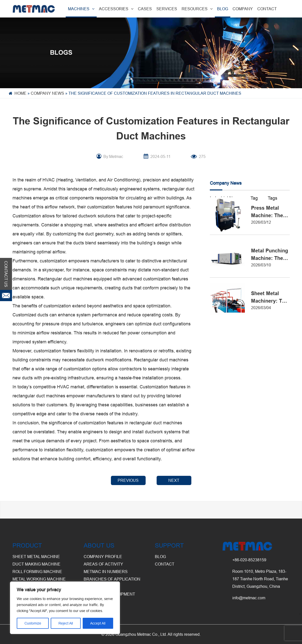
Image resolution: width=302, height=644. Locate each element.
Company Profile (103, 557)
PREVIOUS (128, 480)
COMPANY (243, 9)
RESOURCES (197, 9)
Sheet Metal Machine (36, 557)
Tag (254, 198)
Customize (33, 623)
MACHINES (81, 9)
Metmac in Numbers (106, 572)
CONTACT (267, 9)
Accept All (98, 623)
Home (20, 93)
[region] (65, 608)
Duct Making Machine (36, 564)
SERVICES (167, 9)
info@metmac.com (249, 598)
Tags (273, 198)
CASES (145, 9)
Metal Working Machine (39, 579)
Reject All (66, 623)
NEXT (174, 480)
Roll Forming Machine (37, 572)
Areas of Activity (103, 564)
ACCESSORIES (116, 9)
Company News (47, 93)
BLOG (223, 9)
